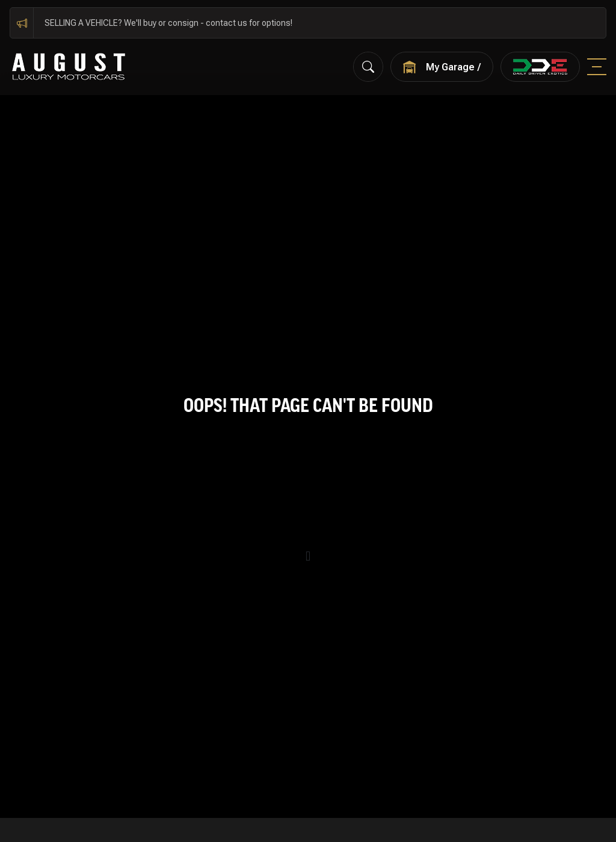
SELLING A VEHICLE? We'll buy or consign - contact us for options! (168, 23)
